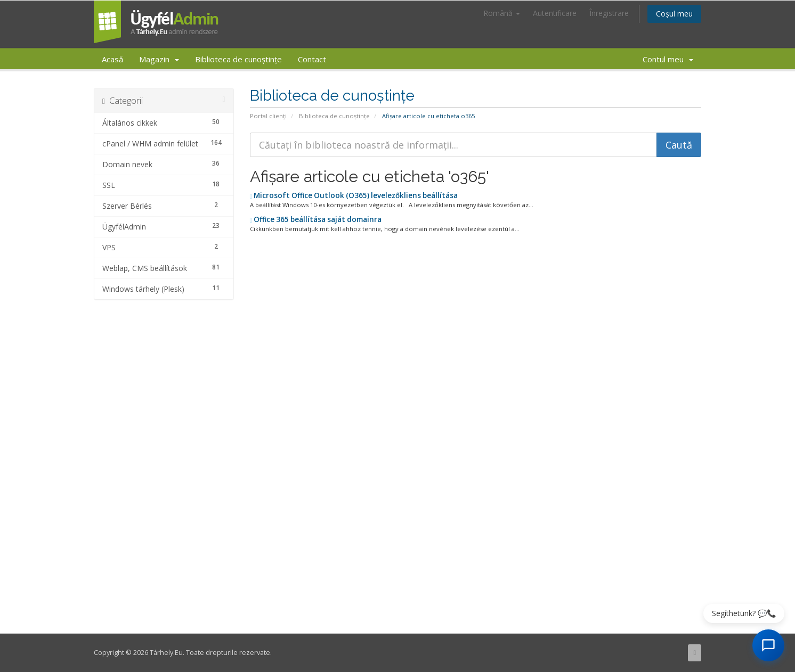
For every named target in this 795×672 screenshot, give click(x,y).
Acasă (112, 59)
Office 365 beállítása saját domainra (316, 219)
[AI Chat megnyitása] (768, 645)
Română (502, 13)
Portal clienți (268, 116)
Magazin (159, 59)
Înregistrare (609, 13)
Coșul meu (674, 14)
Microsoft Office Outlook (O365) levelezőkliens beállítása (354, 195)
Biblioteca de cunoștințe (238, 59)
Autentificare (555, 13)
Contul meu (668, 59)
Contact (312, 59)
